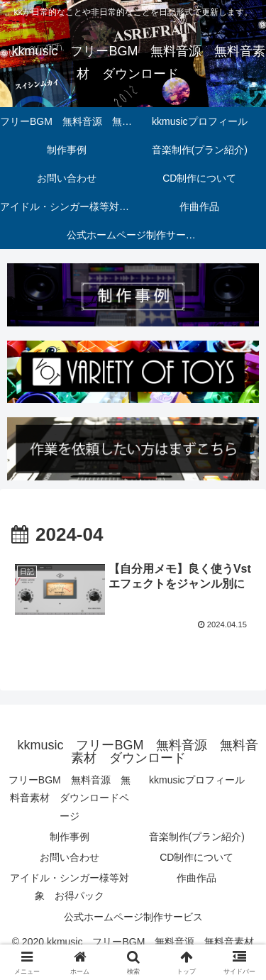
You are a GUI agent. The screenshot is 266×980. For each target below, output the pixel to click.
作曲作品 (196, 878)
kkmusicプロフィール (197, 780)
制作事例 (70, 837)
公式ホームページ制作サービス (133, 917)
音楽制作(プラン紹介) (197, 837)
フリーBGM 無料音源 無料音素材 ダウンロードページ (70, 798)
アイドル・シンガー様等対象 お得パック (70, 887)
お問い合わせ (70, 857)
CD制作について (196, 857)
